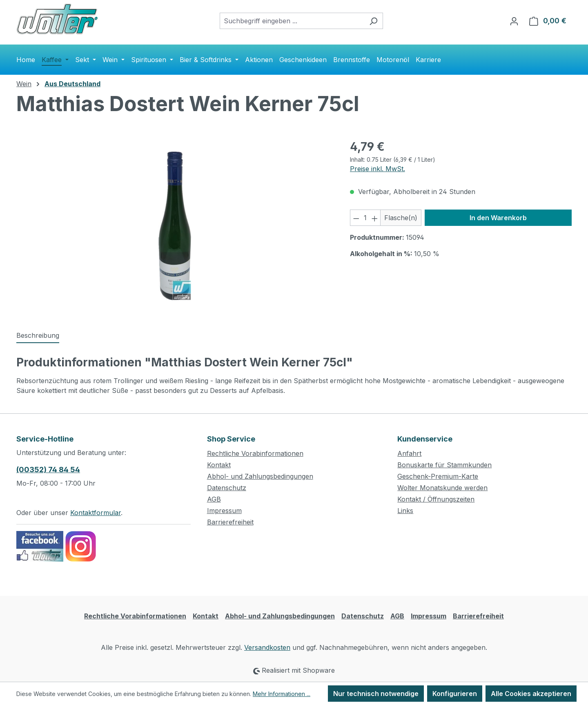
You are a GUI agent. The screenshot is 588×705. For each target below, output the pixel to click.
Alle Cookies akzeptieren (531, 694)
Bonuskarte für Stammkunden (444, 465)
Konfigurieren (455, 694)
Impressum (224, 511)
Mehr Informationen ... (282, 694)
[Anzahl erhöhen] (375, 218)
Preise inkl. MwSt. (378, 169)
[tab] (38, 336)
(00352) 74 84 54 (48, 470)
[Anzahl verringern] (356, 218)
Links (405, 511)
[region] (175, 226)
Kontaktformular (96, 513)
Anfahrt (409, 453)
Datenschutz (227, 488)
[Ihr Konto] (514, 21)
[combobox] (292, 21)
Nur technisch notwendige (376, 694)
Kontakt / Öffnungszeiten (436, 499)
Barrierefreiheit (230, 522)
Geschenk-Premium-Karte (438, 476)
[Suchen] (373, 21)
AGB (214, 499)
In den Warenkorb (498, 218)
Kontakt (219, 465)
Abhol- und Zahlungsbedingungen (260, 476)
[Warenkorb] (548, 21)
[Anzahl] (365, 218)
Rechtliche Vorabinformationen (255, 453)
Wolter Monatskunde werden (442, 488)
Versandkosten (267, 647)
